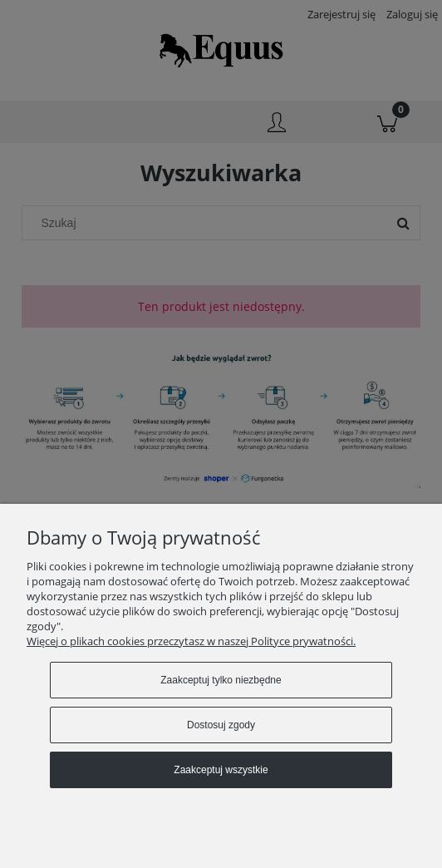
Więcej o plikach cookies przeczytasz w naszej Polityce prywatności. (191, 641)
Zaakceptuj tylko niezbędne (221, 680)
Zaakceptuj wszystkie (221, 770)
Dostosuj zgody (221, 725)
